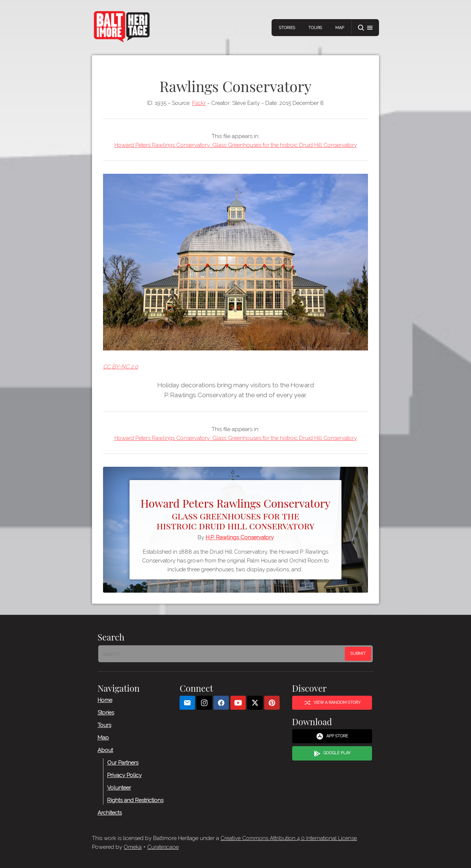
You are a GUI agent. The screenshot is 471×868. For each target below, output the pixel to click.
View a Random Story (332, 703)
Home (105, 700)
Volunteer (119, 788)
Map (340, 28)
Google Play (332, 754)
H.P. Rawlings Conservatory (240, 537)
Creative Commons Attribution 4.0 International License (289, 838)
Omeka (133, 847)
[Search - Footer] (222, 654)
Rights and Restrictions (135, 800)
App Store (332, 737)
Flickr (199, 103)
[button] (365, 28)
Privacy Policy (124, 775)
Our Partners (123, 763)
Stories (287, 28)
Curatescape (163, 847)
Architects (110, 813)
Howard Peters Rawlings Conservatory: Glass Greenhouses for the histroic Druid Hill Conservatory (236, 145)
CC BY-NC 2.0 (121, 367)
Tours (315, 28)
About (105, 750)
